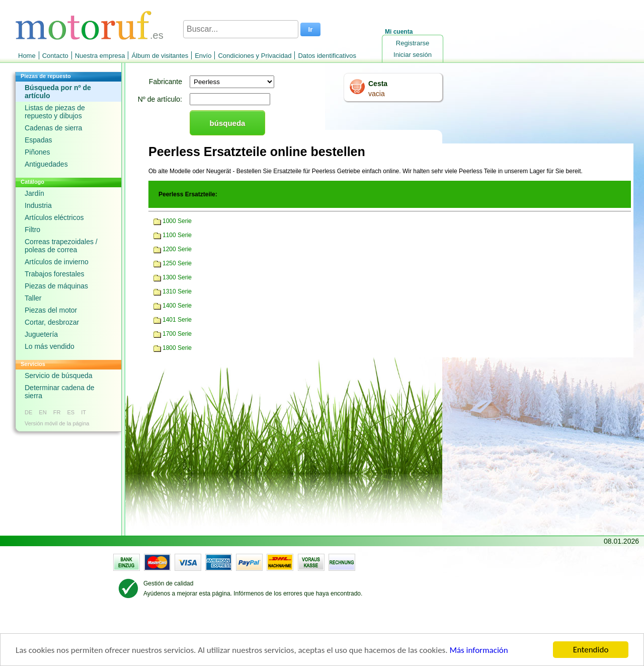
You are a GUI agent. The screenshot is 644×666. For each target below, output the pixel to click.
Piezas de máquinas (56, 286)
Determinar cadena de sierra (60, 392)
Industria (38, 205)
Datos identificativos (327, 56)
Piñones (37, 152)
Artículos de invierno (57, 262)
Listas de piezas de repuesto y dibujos (55, 112)
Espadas (38, 140)
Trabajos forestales (55, 274)
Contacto (55, 56)
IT (84, 412)
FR (57, 412)
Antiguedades (46, 164)
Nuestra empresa (100, 56)
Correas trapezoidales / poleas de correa (61, 246)
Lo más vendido (50, 346)
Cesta (378, 84)
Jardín (34, 193)
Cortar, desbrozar (52, 322)
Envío (203, 56)
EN (43, 412)
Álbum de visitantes (160, 56)
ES (71, 412)
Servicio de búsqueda (59, 376)
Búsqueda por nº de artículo (58, 92)
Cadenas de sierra (53, 128)
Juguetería (41, 334)
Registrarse (413, 43)
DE (28, 412)
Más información (478, 650)
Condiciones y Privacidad (255, 56)
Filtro (32, 230)
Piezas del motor (51, 310)
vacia (377, 94)
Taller (33, 298)
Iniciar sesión (413, 55)
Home (27, 56)
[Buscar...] (241, 29)
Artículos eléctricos (54, 217)
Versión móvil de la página (57, 423)
